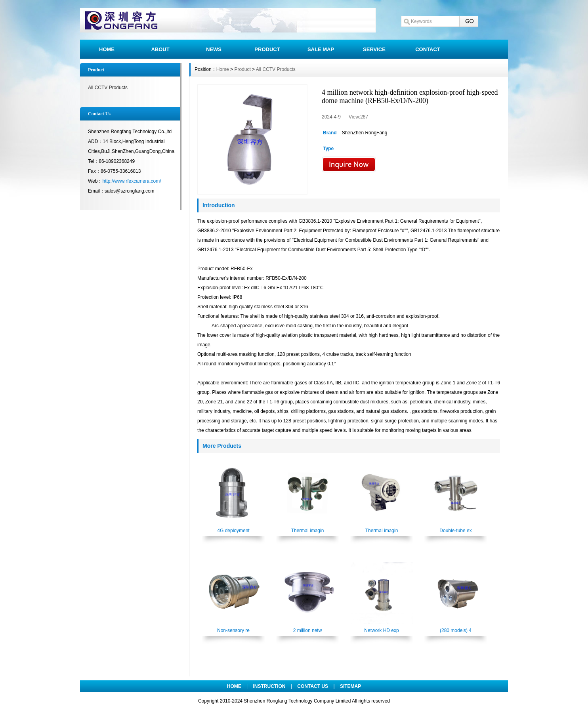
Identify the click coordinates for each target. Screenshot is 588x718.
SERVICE (374, 49)
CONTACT (428, 49)
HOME (107, 49)
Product (242, 69)
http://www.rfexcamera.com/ (132, 181)
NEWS (214, 49)
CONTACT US (313, 686)
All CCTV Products (108, 88)
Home (223, 69)
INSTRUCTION (269, 686)
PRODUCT (267, 49)
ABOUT (160, 49)
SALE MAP (321, 49)
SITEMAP (350, 686)
